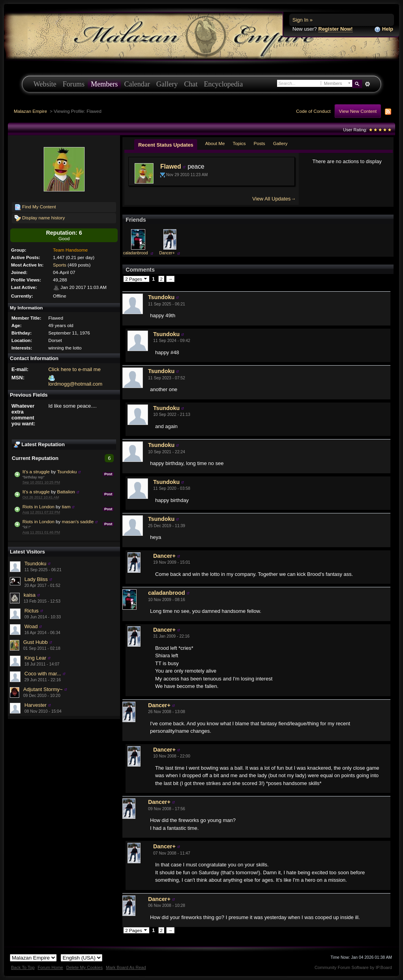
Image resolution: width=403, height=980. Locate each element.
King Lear (35, 658)
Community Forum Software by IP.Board (353, 967)
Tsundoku (67, 472)
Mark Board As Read (126, 967)
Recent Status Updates (166, 145)
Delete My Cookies (84, 967)
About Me (215, 143)
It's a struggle (36, 472)
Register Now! (336, 29)
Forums (74, 84)
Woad (31, 626)
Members (104, 84)
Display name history (40, 218)
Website (45, 84)
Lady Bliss (36, 579)
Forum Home (50, 967)
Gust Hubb (35, 642)
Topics (239, 143)
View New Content (358, 111)
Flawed (171, 166)
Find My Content (35, 207)
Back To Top (23, 967)
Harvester (35, 705)
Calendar (137, 84)
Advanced (367, 84)
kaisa (30, 595)
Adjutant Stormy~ (43, 689)
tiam (66, 507)
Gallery (167, 84)
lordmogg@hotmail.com (75, 384)
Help (384, 29)
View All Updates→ (274, 199)
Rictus (31, 611)
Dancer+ (167, 253)
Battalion (66, 492)
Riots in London (38, 507)
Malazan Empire (30, 111)
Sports (60, 265)
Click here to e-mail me (75, 369)
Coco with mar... (43, 674)
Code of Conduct (313, 111)
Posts (259, 143)
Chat (191, 84)
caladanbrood (136, 253)
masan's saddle (78, 521)
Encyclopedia (223, 84)
